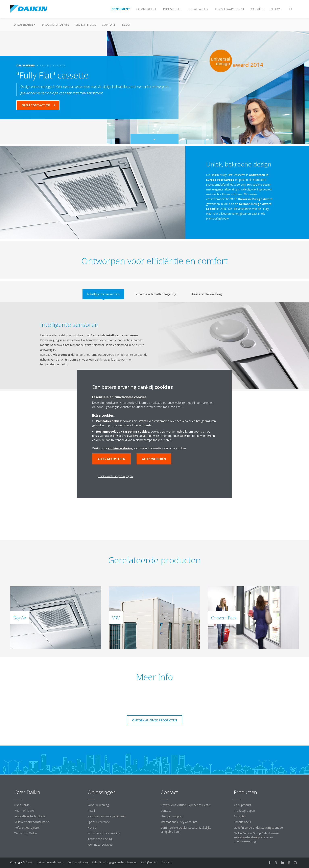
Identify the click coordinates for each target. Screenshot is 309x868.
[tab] (103, 294)
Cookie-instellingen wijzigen (115, 476)
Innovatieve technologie (30, 816)
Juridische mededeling (50, 862)
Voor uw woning (98, 805)
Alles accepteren (111, 459)
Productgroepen (55, 25)
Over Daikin (22, 805)
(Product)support (172, 816)
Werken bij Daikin (26, 833)
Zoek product (243, 805)
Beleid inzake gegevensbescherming (115, 862)
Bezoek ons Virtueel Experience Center (186, 805)
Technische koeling (100, 839)
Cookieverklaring (78, 862)
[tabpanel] (154, 346)
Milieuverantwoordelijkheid (32, 822)
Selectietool (86, 25)
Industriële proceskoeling (104, 833)
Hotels (92, 828)
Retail (91, 811)
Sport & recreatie (99, 822)
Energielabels (242, 822)
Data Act (167, 862)
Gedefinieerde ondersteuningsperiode (258, 828)
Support (109, 25)
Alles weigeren (154, 459)
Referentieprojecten (27, 828)
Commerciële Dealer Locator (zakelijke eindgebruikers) (186, 830)
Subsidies (240, 816)
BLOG (126, 25)
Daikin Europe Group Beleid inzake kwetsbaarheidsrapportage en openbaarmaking (256, 837)
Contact (166, 811)
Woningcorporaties (100, 844)
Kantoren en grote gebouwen (107, 816)
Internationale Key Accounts (179, 822)
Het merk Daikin (25, 811)
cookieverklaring (120, 448)
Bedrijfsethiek (149, 862)
